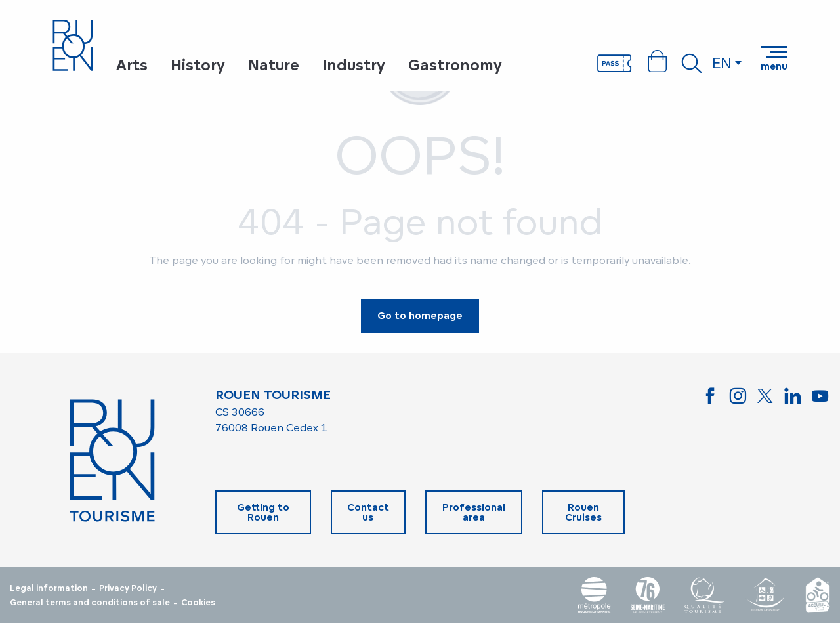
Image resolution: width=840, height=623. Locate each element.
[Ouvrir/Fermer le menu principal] (774, 58)
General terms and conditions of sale (90, 603)
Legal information (49, 588)
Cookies (198, 603)
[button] (692, 63)
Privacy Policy (128, 588)
